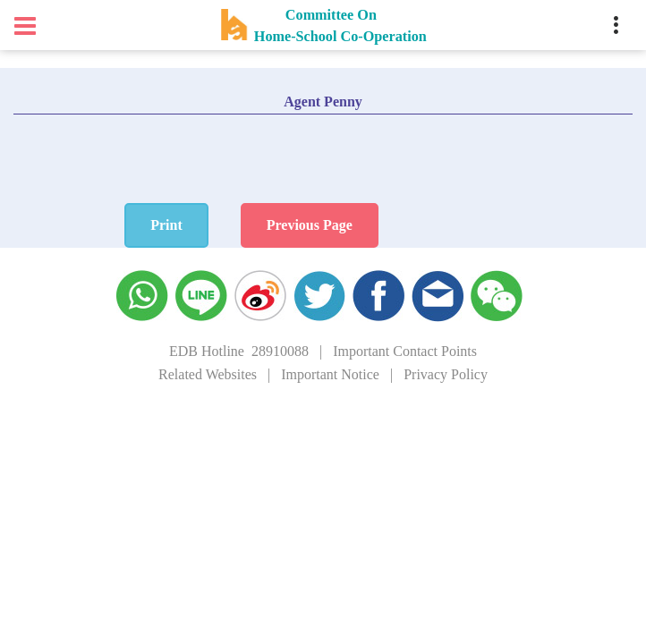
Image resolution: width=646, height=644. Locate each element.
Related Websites (208, 374)
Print (238, 225)
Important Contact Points (405, 351)
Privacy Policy (446, 374)
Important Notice (330, 374)
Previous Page (381, 225)
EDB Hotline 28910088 (239, 351)
